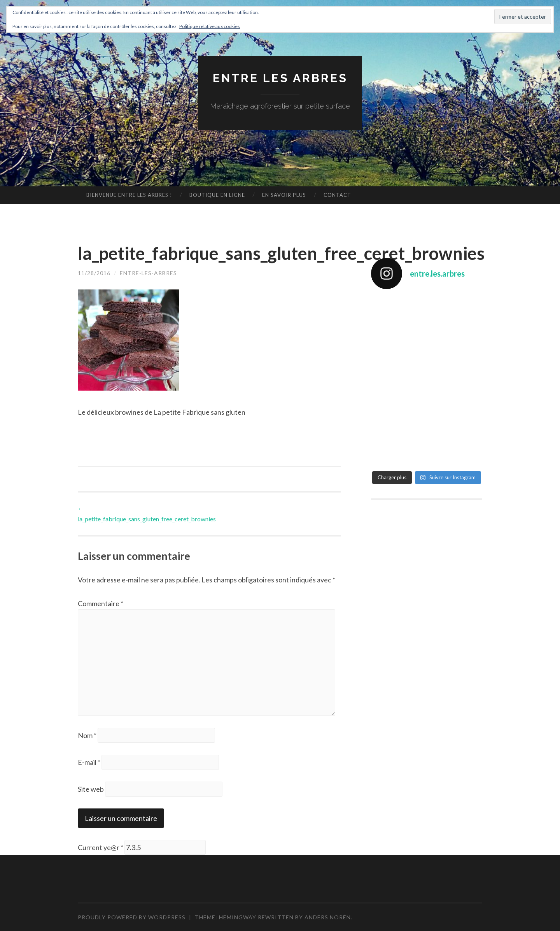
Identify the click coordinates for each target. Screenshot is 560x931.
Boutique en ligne (217, 195)
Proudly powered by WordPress (132, 917)
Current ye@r (101, 847)
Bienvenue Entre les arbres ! (129, 195)
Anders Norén (328, 917)
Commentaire (101, 603)
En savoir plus (284, 195)
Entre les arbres (280, 78)
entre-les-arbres (148, 273)
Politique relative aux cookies (210, 26)
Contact (337, 195)
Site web (91, 789)
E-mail (89, 762)
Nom (87, 735)
